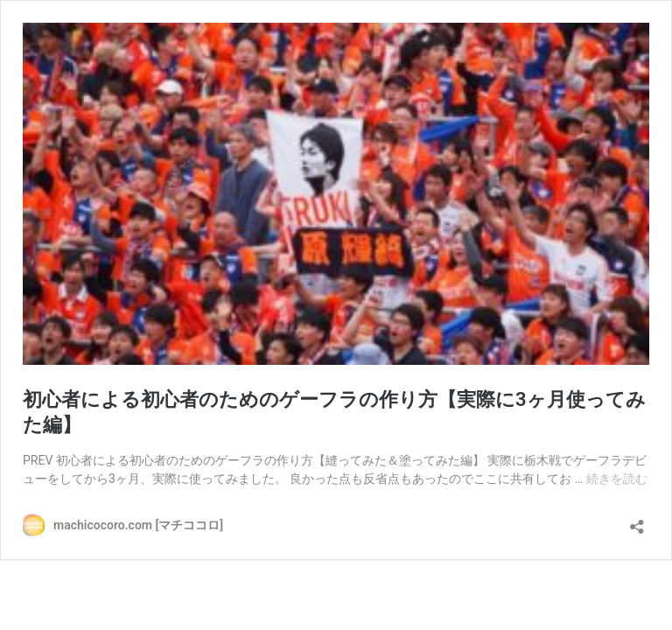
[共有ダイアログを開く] (637, 521)
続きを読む (617, 479)
